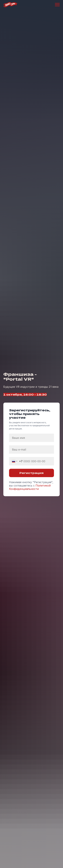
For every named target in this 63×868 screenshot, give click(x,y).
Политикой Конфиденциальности (30, 487)
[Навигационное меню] (57, 5)
